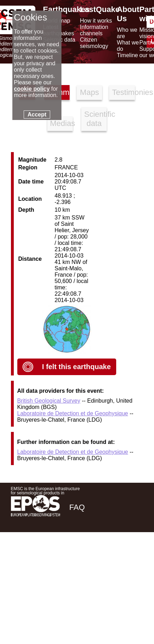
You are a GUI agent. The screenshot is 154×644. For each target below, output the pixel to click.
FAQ (77, 507)
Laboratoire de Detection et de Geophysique (73, 413)
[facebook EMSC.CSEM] (75, 557)
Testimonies (123, 92)
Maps (89, 92)
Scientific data (95, 119)
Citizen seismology (94, 43)
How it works (96, 21)
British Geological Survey (49, 401)
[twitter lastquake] (94, 557)
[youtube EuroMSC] (133, 557)
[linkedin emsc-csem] (113, 557)
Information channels (94, 30)
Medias (61, 123)
